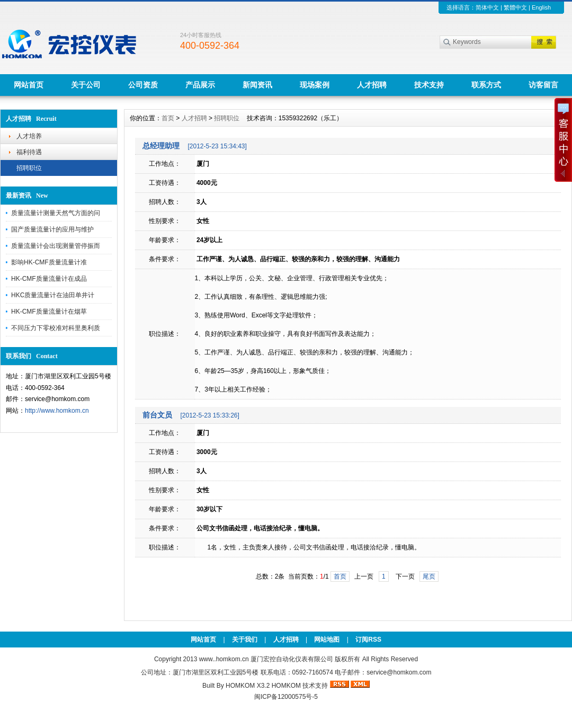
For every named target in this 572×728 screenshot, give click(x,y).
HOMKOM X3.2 (248, 686)
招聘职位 (29, 168)
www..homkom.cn (224, 659)
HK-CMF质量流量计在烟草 (49, 312)
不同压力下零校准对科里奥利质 (56, 328)
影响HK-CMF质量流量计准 (49, 262)
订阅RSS (368, 640)
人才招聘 (372, 85)
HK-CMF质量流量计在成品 (49, 279)
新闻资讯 (257, 85)
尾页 (429, 576)
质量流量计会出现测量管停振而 (56, 246)
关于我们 (245, 640)
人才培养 (29, 136)
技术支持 (429, 85)
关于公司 (86, 85)
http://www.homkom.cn (57, 411)
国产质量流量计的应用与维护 (52, 229)
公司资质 (143, 85)
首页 (168, 118)
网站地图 (327, 640)
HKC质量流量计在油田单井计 (53, 295)
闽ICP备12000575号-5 (286, 697)
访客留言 (543, 85)
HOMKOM (286, 686)
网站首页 (29, 85)
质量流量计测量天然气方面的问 (56, 213)
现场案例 (315, 85)
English (541, 7)
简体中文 (487, 7)
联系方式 (486, 85)
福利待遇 (29, 152)
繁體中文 (515, 7)
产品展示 (200, 85)
